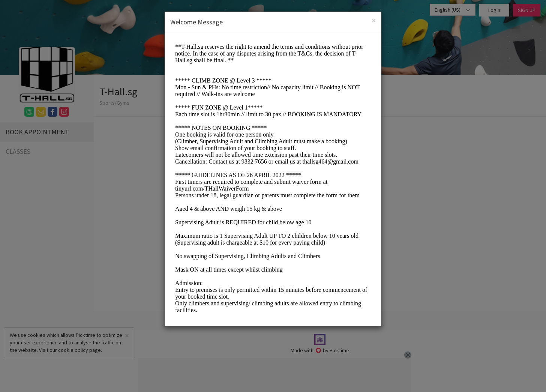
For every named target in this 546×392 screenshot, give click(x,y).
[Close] (374, 20)
